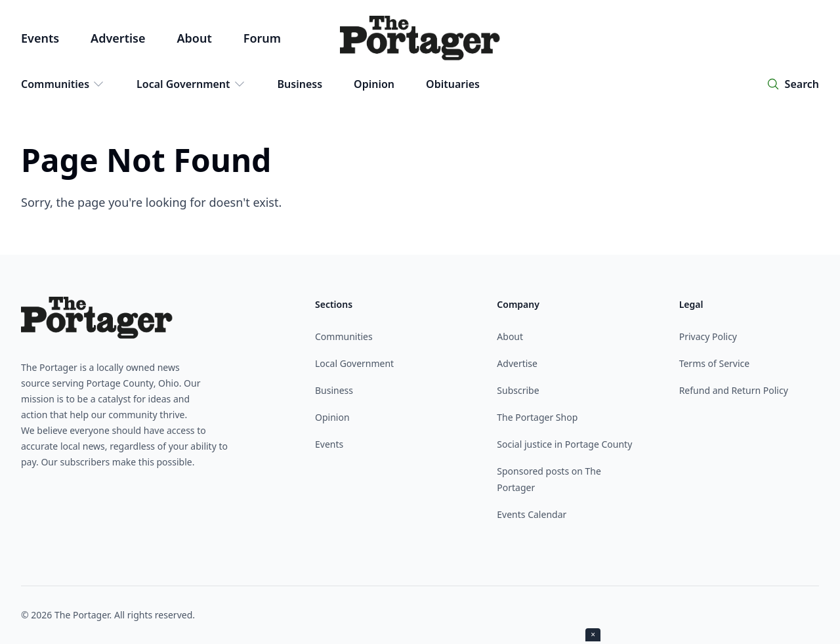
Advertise (118, 38)
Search (802, 84)
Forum (262, 38)
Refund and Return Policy (734, 390)
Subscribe (518, 390)
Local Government (191, 84)
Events (40, 38)
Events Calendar (532, 514)
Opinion (374, 84)
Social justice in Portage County (564, 444)
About (194, 38)
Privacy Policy (708, 336)
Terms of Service (715, 363)
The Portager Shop (537, 417)
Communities (63, 84)
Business (300, 84)
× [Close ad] (593, 634)
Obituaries (453, 84)
